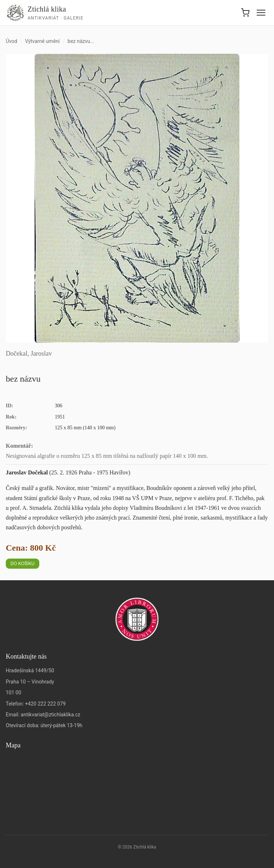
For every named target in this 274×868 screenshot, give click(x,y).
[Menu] (261, 13)
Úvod (12, 41)
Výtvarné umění (42, 41)
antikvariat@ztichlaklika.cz (51, 715)
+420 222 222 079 (45, 704)
